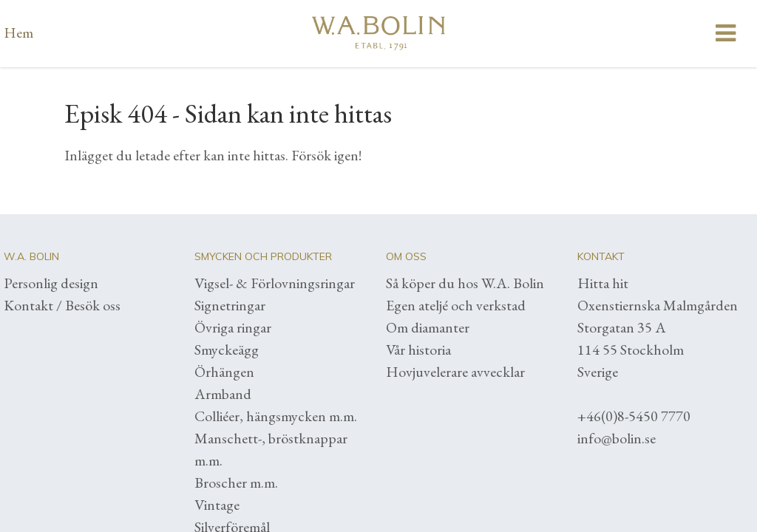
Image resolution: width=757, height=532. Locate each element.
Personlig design (51, 283)
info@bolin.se (617, 438)
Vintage (217, 505)
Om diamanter (428, 327)
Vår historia (418, 349)
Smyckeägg (227, 349)
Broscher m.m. (236, 482)
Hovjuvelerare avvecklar (455, 372)
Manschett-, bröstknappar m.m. (271, 449)
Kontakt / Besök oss (62, 305)
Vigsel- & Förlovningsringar (275, 283)
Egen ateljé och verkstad (456, 305)
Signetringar (230, 305)
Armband (223, 394)
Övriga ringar (233, 327)
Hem (18, 33)
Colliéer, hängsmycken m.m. (276, 416)
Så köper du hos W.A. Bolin (465, 283)
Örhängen (224, 372)
